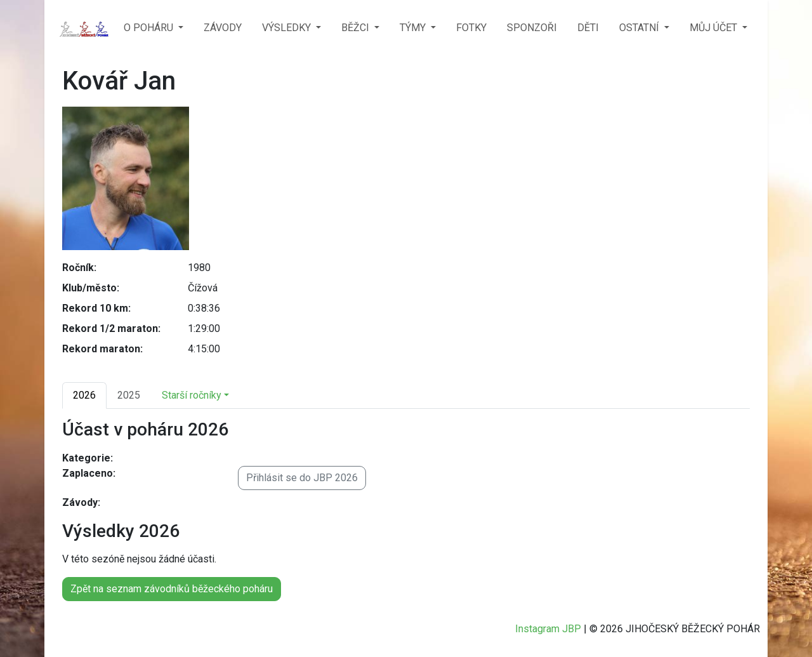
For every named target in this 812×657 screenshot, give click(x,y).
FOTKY (471, 28)
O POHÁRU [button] (150, 28)
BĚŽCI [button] (357, 28)
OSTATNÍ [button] (640, 28)
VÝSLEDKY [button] (288, 28)
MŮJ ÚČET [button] (715, 28)
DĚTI (588, 28)
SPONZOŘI (532, 28)
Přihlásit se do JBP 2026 (302, 478)
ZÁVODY (223, 28)
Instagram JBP (548, 629)
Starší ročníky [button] (192, 395)
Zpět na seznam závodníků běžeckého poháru (172, 589)
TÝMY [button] (414, 28)
